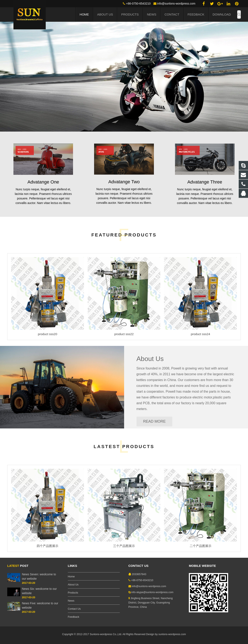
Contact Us (74, 609)
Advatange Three (205, 182)
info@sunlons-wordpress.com (176, 4)
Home (71, 577)
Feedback (74, 617)
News (71, 601)
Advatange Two (124, 182)
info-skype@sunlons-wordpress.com (152, 592)
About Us (150, 359)
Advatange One (43, 182)
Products (73, 593)
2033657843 (139, 574)
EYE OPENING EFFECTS (63, 52)
